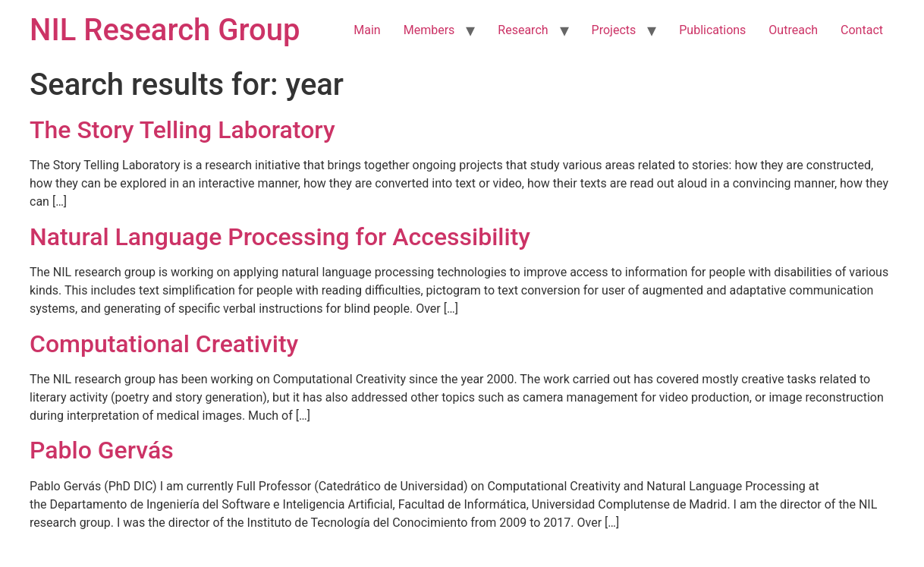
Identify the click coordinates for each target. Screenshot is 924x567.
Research (523, 30)
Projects (614, 30)
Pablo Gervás (102, 450)
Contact (862, 30)
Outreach (793, 30)
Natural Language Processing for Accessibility (280, 237)
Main (367, 30)
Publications (712, 30)
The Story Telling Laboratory (182, 130)
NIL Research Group (165, 30)
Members (429, 30)
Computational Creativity (164, 344)
